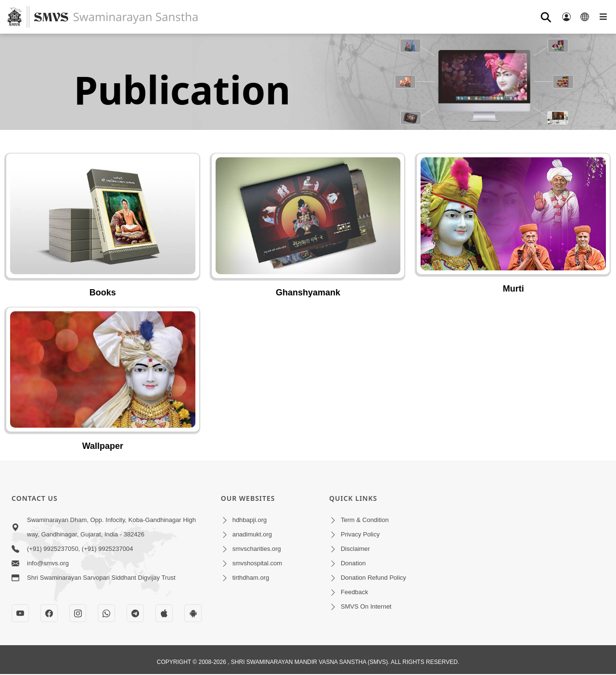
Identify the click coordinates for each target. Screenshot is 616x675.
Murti (513, 289)
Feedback (354, 592)
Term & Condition (365, 520)
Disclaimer (355, 549)
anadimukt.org (252, 534)
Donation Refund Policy (373, 578)
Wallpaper (103, 446)
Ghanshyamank (308, 293)
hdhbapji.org (250, 520)
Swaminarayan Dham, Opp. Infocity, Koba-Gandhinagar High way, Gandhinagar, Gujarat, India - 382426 (111, 527)
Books (103, 293)
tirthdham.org (251, 578)
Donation (353, 563)
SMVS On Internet (366, 606)
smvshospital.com (257, 563)
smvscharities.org (257, 549)
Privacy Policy (360, 534)
